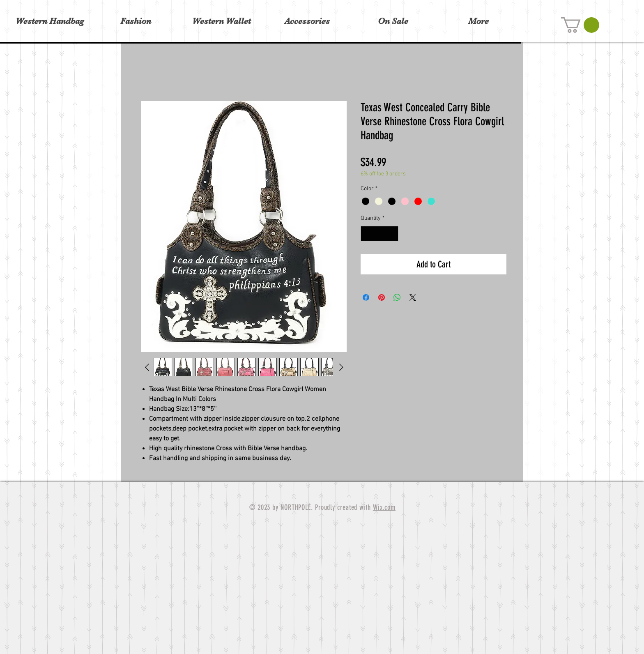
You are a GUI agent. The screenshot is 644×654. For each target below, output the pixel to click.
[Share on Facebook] (366, 297)
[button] (580, 25)
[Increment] (392, 234)
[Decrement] (367, 234)
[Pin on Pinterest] (382, 297)
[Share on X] (413, 297)
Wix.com (384, 507)
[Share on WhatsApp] (397, 297)
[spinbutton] (379, 234)
